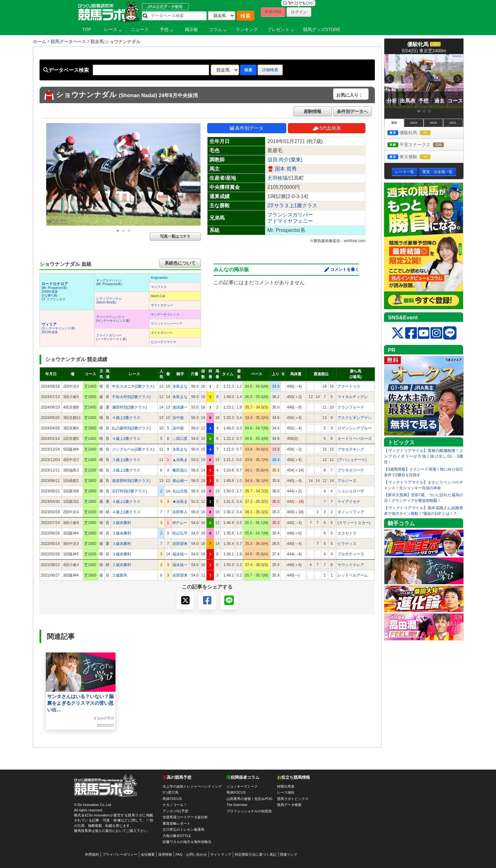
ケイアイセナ (349, 502)
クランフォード (351, 407)
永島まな (180, 386)
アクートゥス (349, 386)
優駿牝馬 (415, 133)
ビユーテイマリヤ (164, 342)
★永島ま (180, 502)
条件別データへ (352, 111)
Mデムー (180, 523)
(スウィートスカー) (354, 523)
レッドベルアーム (353, 575)
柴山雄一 (180, 481)
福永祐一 (180, 554)
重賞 (394, 123)
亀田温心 (180, 470)
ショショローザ (351, 491)
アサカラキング (351, 449)
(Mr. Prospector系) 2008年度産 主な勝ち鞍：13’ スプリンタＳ (55, 292)
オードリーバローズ (355, 439)
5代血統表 (327, 128)
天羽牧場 (277, 178)
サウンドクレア (351, 565)
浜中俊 (178, 418)
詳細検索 (270, 70)
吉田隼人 (180, 512)
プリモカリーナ (351, 470)
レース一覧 (405, 172)
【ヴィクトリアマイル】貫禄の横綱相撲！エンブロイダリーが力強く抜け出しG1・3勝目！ (424, 456)
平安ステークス (422, 145)
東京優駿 (415, 157)
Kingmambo (159, 278)
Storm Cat (158, 296)
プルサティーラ (351, 554)
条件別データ (247, 128)
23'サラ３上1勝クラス (292, 206)
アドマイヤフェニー (290, 221)
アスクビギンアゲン (355, 418)
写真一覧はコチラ (175, 236)
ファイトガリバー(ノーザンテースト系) (112, 337)
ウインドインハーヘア (167, 324)
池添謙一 (180, 407)
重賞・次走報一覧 (437, 172)
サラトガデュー (162, 305)
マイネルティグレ (353, 397)
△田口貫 (180, 439)
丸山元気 (180, 491)
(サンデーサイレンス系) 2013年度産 (58, 328)
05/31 (453, 123)
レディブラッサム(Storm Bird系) (109, 300)
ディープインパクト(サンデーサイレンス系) (113, 319)
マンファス (159, 287)
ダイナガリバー (162, 333)
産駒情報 (313, 111)
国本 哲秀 (286, 169)
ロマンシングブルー (355, 428)
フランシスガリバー (290, 215)
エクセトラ (347, 533)
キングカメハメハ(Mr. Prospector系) (109, 282)
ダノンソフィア (351, 512)
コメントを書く (345, 269)
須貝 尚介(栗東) (285, 160)
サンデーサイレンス (165, 314)
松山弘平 (180, 533)
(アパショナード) (352, 460)
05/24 (433, 123)
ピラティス (347, 544)
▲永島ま (180, 460)
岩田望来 (180, 544)
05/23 (414, 123)
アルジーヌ (347, 481)
